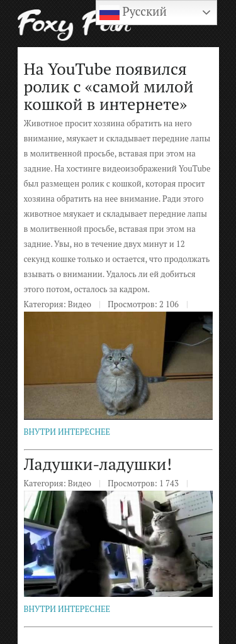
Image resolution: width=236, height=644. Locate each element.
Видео (80, 304)
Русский (133, 13)
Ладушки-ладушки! (98, 464)
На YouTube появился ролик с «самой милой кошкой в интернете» (109, 86)
